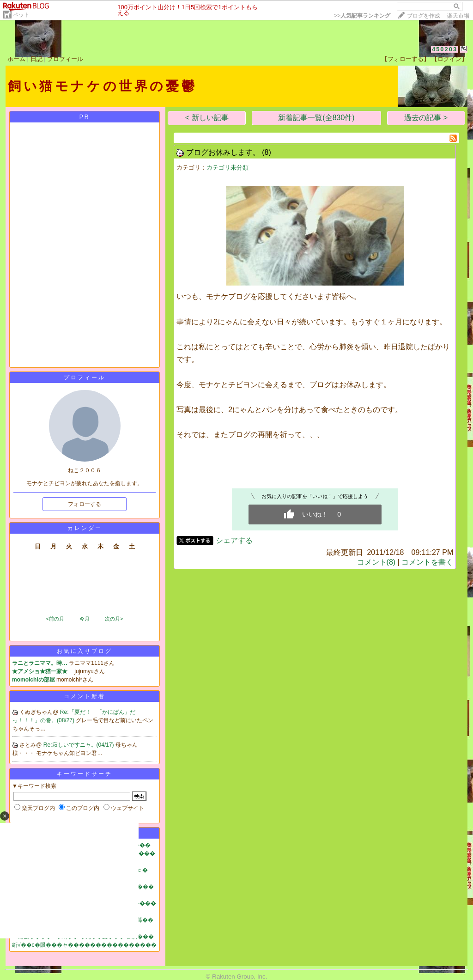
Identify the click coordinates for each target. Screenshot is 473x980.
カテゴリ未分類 (227, 167)
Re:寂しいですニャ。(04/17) (79, 745)
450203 (445, 49)
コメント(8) (376, 562)
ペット (21, 15)
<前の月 (55, 619)
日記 (36, 59)
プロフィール (65, 59)
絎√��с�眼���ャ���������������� (84, 945)
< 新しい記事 (207, 118)
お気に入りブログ (85, 651)
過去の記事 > (426, 118)
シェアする (234, 540)
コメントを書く (427, 562)
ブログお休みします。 (223, 152)
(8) (267, 152)
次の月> (114, 619)
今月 (85, 619)
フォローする (85, 504)
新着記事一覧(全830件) (316, 118)
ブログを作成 (424, 16)
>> (362, 16)
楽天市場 (458, 16)
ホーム (16, 59)
